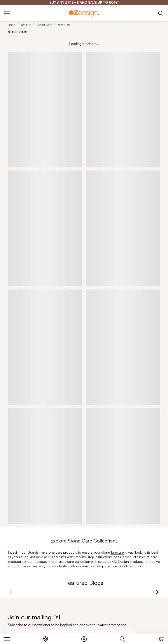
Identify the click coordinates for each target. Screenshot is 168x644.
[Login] (86, 638)
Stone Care (64, 25)
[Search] (125, 638)
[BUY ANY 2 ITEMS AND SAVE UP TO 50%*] (84, 2)
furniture (117, 552)
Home (11, 25)
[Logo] (84, 13)
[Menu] (9, 638)
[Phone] (161, 13)
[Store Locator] (48, 638)
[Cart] (161, 638)
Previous (11, 592)
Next (157, 592)
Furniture (25, 25)
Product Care (44, 25)
